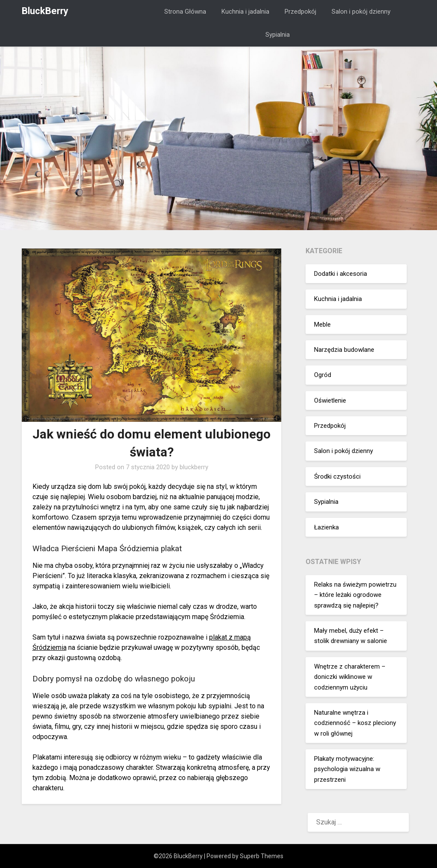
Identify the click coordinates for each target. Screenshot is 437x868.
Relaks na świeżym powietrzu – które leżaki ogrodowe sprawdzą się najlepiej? (355, 595)
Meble (322, 324)
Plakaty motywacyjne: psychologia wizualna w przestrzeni (347, 769)
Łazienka (326, 527)
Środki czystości (337, 476)
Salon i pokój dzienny (361, 12)
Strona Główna (185, 12)
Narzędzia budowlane (344, 350)
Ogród (323, 375)
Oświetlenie (330, 400)
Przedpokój (300, 12)
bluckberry (194, 467)
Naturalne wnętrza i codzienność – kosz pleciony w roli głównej (355, 723)
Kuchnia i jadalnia (245, 12)
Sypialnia (278, 35)
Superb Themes (262, 856)
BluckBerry (45, 11)
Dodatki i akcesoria (341, 274)
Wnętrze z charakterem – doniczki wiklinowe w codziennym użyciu (350, 677)
